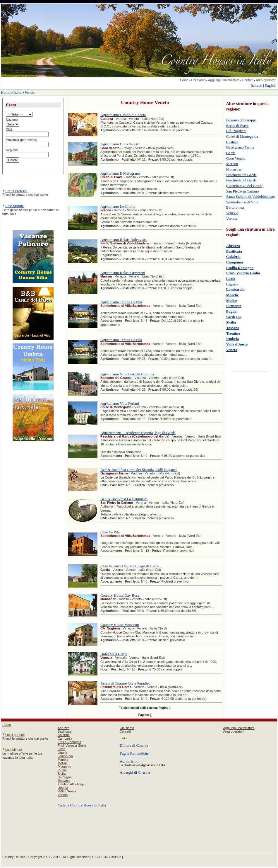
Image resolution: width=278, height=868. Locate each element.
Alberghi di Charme (135, 772)
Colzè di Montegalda (242, 136)
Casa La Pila (110, 532)
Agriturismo (129, 761)
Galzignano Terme (240, 147)
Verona (232, 218)
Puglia (231, 311)
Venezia (232, 213)
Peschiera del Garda (241, 175)
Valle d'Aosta (237, 344)
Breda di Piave (237, 126)
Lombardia (235, 289)
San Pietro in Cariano (243, 191)
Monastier (234, 169)
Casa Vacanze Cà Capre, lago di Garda (130, 566)
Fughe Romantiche (134, 753)
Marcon (232, 164)
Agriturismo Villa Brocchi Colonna (127, 374)
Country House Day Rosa (120, 595)
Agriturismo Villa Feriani (120, 403)
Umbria (232, 339)
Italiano (256, 85)
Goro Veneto (236, 158)
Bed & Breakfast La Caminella (124, 499)
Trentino (233, 333)
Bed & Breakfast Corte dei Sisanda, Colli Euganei (139, 470)
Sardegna (234, 317)
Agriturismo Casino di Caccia (123, 115)
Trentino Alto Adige (71, 784)
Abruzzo (233, 246)
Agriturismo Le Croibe (118, 206)
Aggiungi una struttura (224, 80)
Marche (232, 295)
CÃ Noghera (236, 131)
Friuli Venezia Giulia (243, 273)
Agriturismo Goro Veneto (120, 144)
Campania (235, 262)
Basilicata (234, 251)
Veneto (30, 92)
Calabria (233, 257)
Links (123, 738)
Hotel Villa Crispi (114, 654)
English (270, 85)
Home (184, 80)
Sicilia (231, 322)
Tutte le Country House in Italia (82, 805)
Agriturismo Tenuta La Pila (121, 302)
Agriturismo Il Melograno (120, 173)
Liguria (232, 284)
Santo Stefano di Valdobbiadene (250, 196)
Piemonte (234, 306)
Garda (231, 153)
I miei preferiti (16, 191)
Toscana (233, 328)
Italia (17, 92)
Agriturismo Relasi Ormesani (123, 273)
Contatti (248, 80)
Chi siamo (198, 80)
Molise (232, 301)
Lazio (231, 279)
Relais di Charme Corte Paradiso (125, 683)
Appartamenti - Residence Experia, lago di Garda (138, 433)
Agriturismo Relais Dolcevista (123, 240)
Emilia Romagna (240, 268)
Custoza (232, 142)
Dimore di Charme (134, 745)
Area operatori (266, 80)
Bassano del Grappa (241, 120)
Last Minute (14, 206)
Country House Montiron (120, 625)
